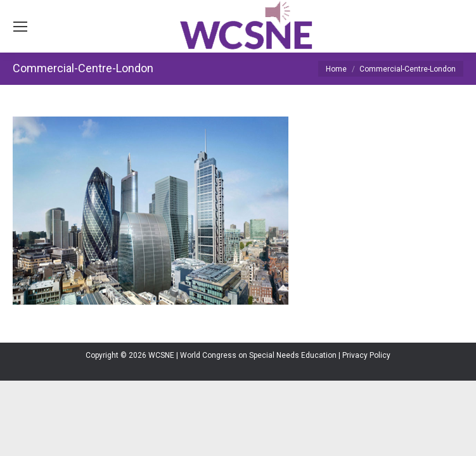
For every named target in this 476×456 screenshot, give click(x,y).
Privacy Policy (366, 355)
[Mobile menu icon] (20, 27)
